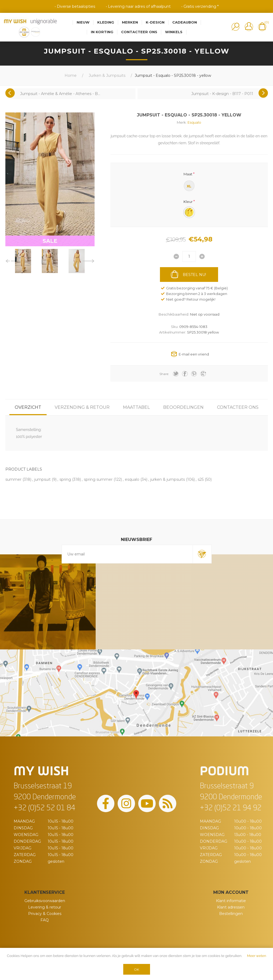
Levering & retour (45, 907)
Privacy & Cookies (45, 914)
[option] (23, 261)
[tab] (28, 407)
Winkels (174, 32)
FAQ (45, 920)
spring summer (98, 479)
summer (13, 479)
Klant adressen (231, 907)
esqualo (132, 479)
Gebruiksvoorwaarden (45, 901)
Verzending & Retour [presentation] (82, 407)
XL (189, 186)
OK (136, 969)
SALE (50, 241)
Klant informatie (231, 901)
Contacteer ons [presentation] (238, 407)
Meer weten (257, 956)
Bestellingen (231, 914)
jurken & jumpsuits (168, 479)
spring (65, 479)
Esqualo (194, 122)
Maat (188, 174)
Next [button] (89, 261)
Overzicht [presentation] (28, 407)
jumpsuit (42, 479)
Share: (164, 374)
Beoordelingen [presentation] (183, 407)
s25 (201, 479)
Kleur (188, 202)
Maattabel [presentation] (136, 407)
